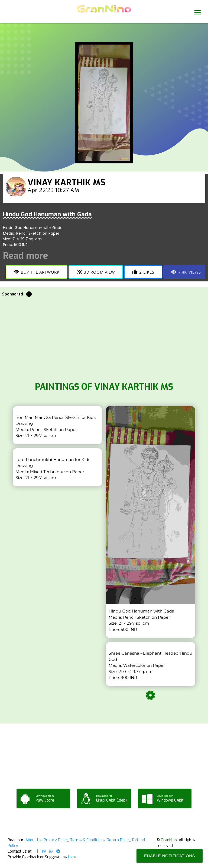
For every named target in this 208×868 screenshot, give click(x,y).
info (29, 294)
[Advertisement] (104, 338)
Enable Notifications (170, 856)
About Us (34, 840)
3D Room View (96, 272)
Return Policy (118, 840)
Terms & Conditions (87, 840)
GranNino (169, 840)
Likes (143, 272)
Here (72, 857)
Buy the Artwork (37, 272)
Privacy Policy (56, 840)
